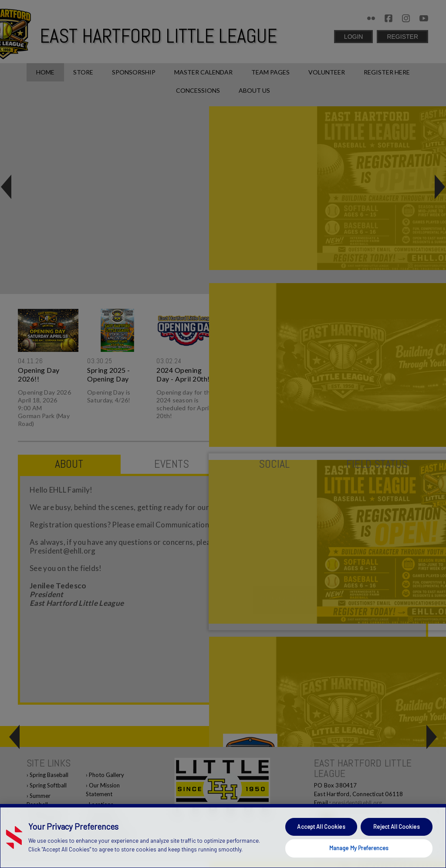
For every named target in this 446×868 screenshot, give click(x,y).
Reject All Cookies (396, 827)
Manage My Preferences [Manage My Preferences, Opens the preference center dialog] (359, 848)
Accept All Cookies (321, 827)
